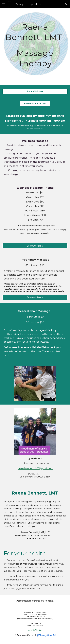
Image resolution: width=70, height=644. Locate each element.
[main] (35, 47)
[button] (3, 4)
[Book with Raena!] (35, 246)
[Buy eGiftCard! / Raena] (35, 104)
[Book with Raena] (35, 91)
